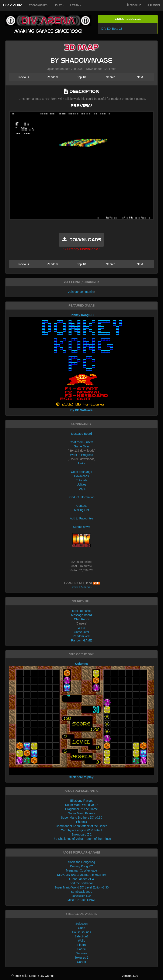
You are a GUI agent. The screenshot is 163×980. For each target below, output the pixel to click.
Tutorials (81, 480)
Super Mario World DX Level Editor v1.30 (81, 887)
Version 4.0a (130, 976)
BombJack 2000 (81, 892)
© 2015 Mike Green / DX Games (33, 976)
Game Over (81, 446)
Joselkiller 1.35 (82, 896)
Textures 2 (82, 958)
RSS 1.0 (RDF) (81, 587)
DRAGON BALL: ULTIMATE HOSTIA (82, 875)
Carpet (81, 962)
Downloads (81, 476)
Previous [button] (23, 77)
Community (39, 5)
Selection (81, 924)
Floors (82, 945)
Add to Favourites (81, 518)
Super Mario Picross (81, 813)
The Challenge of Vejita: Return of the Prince (81, 839)
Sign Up (134, 5)
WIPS (81, 628)
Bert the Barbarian (81, 883)
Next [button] (140, 77)
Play (60, 5)
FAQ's (81, 489)
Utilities (81, 484)
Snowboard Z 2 (82, 834)
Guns (81, 928)
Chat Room (82, 619)
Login (154, 5)
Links (82, 463)
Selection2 (81, 936)
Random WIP (81, 636)
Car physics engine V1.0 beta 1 (82, 830)
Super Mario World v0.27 (82, 805)
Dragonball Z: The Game (81, 809)
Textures (82, 953)
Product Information (81, 497)
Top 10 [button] (81, 77)
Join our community (81, 292)
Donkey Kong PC (81, 866)
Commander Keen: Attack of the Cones (82, 826)
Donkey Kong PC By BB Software (82, 363)
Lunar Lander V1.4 (81, 879)
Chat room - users (81, 442)
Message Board (81, 434)
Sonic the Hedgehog (82, 862)
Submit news (81, 527)
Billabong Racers (81, 801)
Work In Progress (81, 455)
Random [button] (52, 77)
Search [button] (111, 77)
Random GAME (81, 640)
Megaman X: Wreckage (81, 870)
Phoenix (82, 822)
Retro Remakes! (81, 611)
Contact (81, 506)
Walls (81, 941)
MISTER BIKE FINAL (81, 900)
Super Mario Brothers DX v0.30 (82, 818)
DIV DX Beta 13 (112, 29)
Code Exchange (81, 472)
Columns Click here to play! (82, 720)
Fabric (82, 949)
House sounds (81, 932)
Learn (76, 5)
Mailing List (81, 510)
